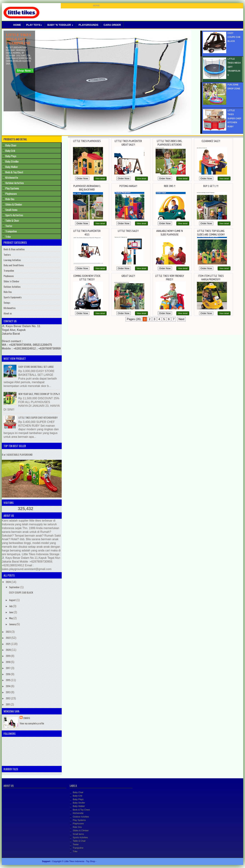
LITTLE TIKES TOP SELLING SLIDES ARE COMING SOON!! (211, 233)
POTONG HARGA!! (128, 186)
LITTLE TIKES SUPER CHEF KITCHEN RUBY (38, 417)
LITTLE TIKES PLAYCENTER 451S (87, 233)
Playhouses (11, 194)
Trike (8, 237)
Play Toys (34, 25)
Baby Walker (12, 167)
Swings (7, 302)
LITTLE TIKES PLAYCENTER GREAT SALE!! (128, 143)
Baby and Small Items (14, 265)
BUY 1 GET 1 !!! (211, 186)
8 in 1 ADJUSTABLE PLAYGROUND (17, 455)
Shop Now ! (25, 71)
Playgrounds (88, 25)
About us (8, 313)
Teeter (9, 226)
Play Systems (12, 188)
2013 (8, 692)
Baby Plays (11, 156)
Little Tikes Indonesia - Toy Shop (80, 861)
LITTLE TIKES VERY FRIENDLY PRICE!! (170, 278)
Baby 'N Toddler (60, 25)
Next (181, 319)
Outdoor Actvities (15, 183)
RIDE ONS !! (170, 186)
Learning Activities (12, 260)
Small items (11, 210)
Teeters (7, 255)
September (15, 587)
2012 (8, 698)
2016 (8, 674)
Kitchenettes (10, 308)
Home (17, 25)
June (11, 612)
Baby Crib (10, 151)
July (11, 606)
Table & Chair (12, 220)
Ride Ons (10, 199)
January (13, 624)
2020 (8, 650)
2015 (8, 680)
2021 (8, 644)
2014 (8, 686)
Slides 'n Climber (11, 281)
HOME (96, 6)
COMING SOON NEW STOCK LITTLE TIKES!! (87, 278)
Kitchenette (12, 177)
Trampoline (11, 231)
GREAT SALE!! (128, 276)
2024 (8, 582)
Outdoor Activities (12, 287)
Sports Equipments (13, 297)
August (13, 600)
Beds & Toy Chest (14, 172)
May (11, 618)
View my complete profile (32, 723)
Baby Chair (11, 145)
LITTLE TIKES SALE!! (128, 231)
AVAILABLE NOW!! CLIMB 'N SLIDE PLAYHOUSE (170, 233)
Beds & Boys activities (14, 249)
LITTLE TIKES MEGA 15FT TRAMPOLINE (18, 39)
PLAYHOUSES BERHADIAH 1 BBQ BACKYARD (87, 188)
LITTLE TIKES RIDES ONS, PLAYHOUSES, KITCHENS (170, 143)
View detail (100, 179)
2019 (8, 656)
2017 (8, 668)
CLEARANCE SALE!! (211, 141)
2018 (8, 662)
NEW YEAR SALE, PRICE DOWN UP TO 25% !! (39, 394)
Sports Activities (14, 215)
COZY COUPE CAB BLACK (21, 592)
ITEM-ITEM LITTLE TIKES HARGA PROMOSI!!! (211, 278)
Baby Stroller (12, 161)
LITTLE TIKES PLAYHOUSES (87, 141)
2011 (8, 704)
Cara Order (112, 25)
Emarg (27, 718)
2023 (8, 632)
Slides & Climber (14, 204)
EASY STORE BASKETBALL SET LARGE (36, 367)
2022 (8, 638)
